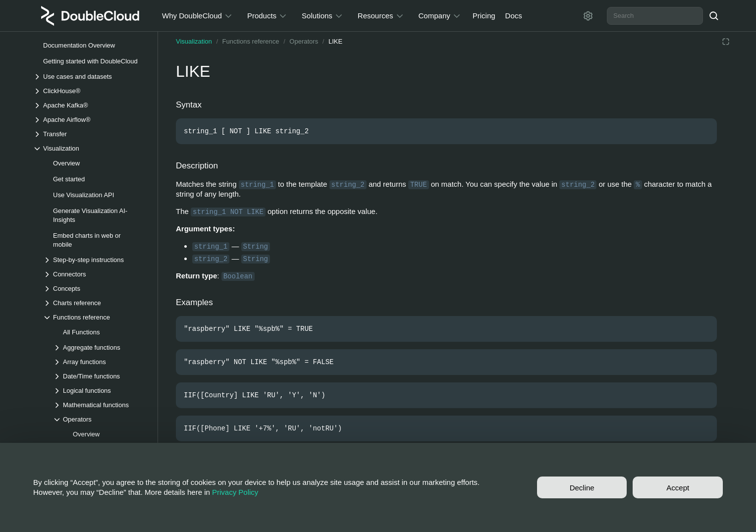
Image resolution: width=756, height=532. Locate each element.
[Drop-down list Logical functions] (100, 391)
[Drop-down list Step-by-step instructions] (95, 260)
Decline (582, 488)
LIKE (335, 41)
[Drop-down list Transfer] (90, 134)
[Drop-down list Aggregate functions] (100, 347)
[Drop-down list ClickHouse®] (90, 91)
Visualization (194, 41)
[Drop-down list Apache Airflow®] (90, 120)
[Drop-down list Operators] (100, 419)
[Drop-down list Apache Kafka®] (90, 105)
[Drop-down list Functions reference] (95, 317)
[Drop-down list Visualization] (90, 148)
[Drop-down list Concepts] (95, 289)
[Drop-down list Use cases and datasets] (90, 77)
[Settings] (588, 16)
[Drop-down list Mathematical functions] (100, 405)
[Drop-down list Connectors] (95, 274)
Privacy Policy (235, 492)
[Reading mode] (726, 42)
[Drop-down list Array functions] (100, 362)
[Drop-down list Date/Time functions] (100, 376)
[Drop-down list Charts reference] (95, 303)
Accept (678, 488)
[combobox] (655, 16)
